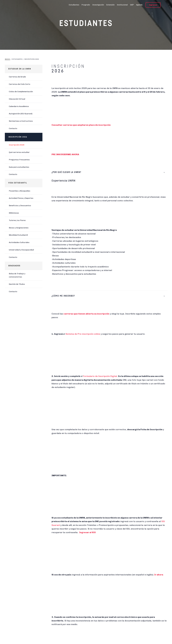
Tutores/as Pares (17, 220)
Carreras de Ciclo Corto (20, 84)
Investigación (98, 5)
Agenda (139, 5)
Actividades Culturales (19, 242)
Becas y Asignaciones (19, 228)
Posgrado (86, 5)
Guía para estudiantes (19, 167)
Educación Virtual (17, 99)
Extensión (110, 5)
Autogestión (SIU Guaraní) (21, 114)
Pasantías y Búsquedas (20, 191)
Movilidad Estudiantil (18, 235)
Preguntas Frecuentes (19, 160)
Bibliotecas (14, 213)
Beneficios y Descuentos (20, 206)
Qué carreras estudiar (19, 152)
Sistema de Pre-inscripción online (83, 334)
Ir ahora (159, 575)
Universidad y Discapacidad (21, 250)
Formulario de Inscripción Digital (100, 376)
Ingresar (153, 5)
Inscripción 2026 (17, 145)
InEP (132, 5)
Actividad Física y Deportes (21, 198)
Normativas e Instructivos (21, 121)
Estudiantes (74, 5)
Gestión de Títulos (17, 284)
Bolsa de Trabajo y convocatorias (17, 275)
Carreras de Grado (17, 77)
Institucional (122, 5)
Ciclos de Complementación (21, 92)
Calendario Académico (19, 106)
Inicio (7, 59)
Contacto (13, 128)
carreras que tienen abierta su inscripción (86, 314)
